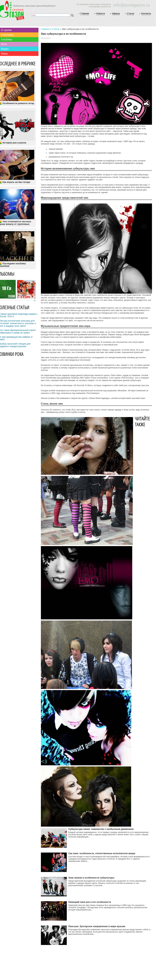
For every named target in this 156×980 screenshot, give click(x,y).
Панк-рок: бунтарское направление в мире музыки (97, 926)
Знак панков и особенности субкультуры (91, 878)
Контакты (146, 13)
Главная (85, 13)
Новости (101, 13)
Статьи (130, 13)
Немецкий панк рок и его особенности (90, 902)
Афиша (116, 13)
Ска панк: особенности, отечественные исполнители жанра (102, 853)
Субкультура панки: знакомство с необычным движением (101, 829)
